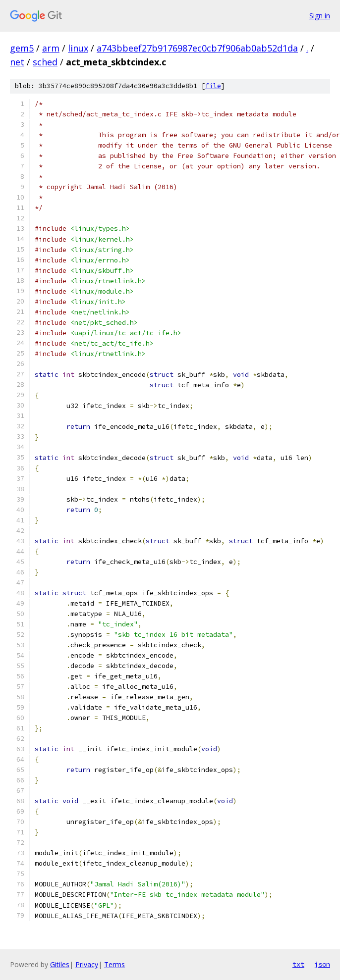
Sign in (320, 16)
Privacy (87, 964)
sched (45, 62)
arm (51, 48)
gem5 (22, 48)
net (17, 62)
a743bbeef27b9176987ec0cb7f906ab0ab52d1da (197, 48)
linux (78, 48)
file (213, 86)
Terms (114, 964)
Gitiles (60, 964)
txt (298, 964)
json (322, 964)
